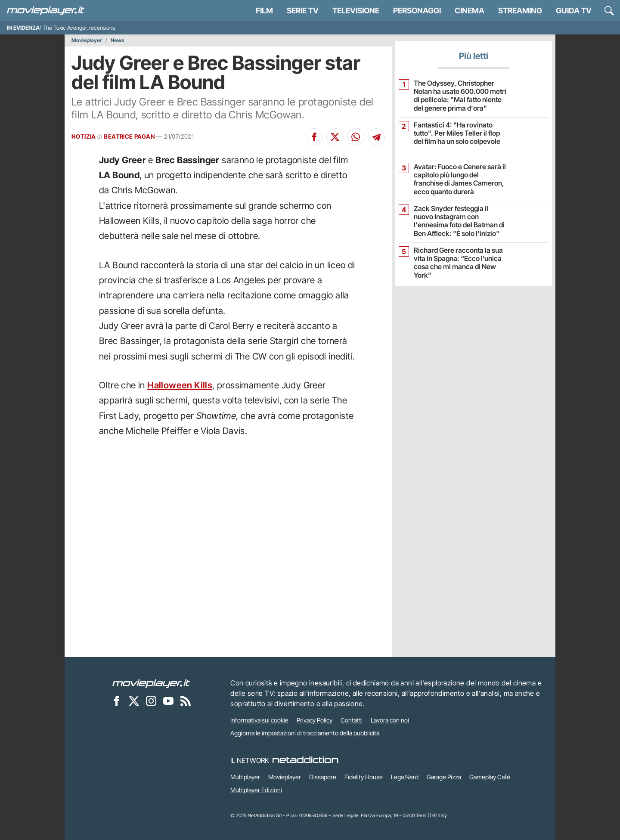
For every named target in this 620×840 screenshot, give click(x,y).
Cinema (470, 11)
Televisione (356, 11)
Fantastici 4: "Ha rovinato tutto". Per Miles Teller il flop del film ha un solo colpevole (457, 133)
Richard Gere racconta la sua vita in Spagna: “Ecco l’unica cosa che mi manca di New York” (458, 263)
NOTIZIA (84, 136)
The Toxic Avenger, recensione (79, 28)
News (117, 40)
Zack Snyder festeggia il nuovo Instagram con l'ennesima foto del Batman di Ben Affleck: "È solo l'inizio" (459, 221)
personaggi (417, 11)
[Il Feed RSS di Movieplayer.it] (186, 701)
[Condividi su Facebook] (314, 137)
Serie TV (303, 11)
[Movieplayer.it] (46, 11)
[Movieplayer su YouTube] (168, 701)
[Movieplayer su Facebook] (117, 701)
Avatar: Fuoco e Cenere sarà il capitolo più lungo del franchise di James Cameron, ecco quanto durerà (460, 179)
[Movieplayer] (151, 683)
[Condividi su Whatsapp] (356, 137)
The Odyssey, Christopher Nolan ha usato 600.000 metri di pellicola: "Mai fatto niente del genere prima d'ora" (460, 96)
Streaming (520, 11)
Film (264, 11)
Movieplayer (87, 40)
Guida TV (574, 11)
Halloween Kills (180, 385)
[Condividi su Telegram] (376, 137)
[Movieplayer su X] (134, 701)
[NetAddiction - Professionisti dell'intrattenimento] (305, 760)
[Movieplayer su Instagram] (151, 701)
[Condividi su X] (335, 137)
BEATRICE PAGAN (129, 136)
